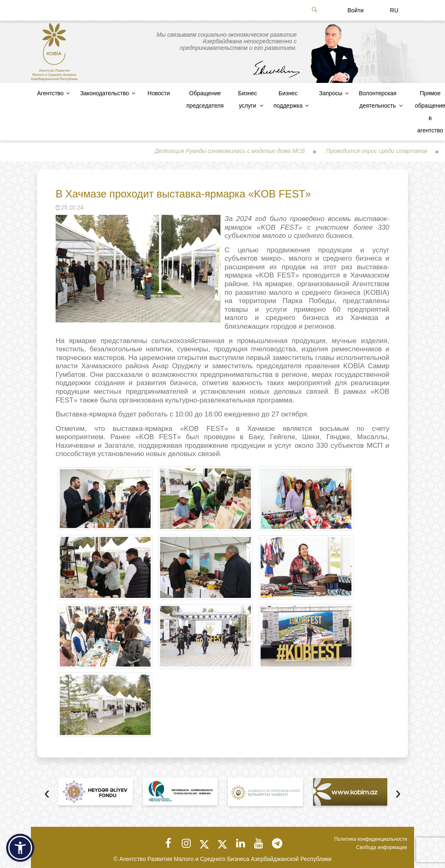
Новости (159, 93)
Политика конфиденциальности (371, 839)
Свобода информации (382, 847)
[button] (20, 848)
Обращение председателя (205, 99)
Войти (355, 10)
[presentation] (47, 794)
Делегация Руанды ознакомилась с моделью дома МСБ (239, 151)
